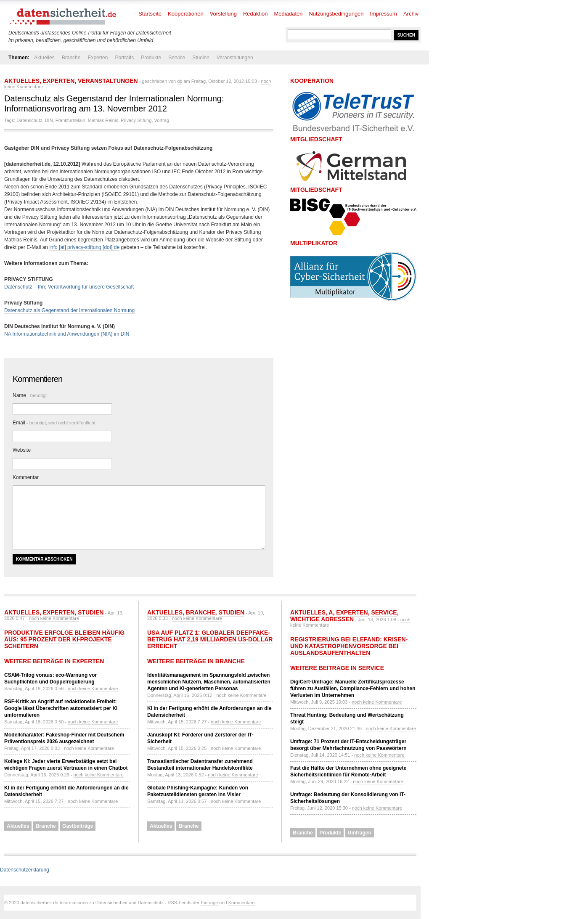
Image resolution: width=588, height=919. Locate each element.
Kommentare (242, 903)
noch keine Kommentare (54, 618)
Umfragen (360, 833)
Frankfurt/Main (70, 120)
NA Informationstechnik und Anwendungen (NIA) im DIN (67, 334)
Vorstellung (223, 14)
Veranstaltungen (235, 58)
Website (22, 450)
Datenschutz (29, 120)
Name (30, 395)
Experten (98, 58)
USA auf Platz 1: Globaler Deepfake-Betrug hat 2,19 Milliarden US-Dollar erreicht (210, 639)
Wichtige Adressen (322, 619)
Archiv (411, 14)
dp (180, 81)
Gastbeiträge (78, 826)
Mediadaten (289, 14)
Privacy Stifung (136, 120)
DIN (49, 120)
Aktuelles (44, 58)
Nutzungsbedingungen (336, 14)
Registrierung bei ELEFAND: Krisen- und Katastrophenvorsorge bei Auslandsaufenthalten (349, 646)
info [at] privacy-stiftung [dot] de (84, 247)
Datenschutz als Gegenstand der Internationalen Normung (69, 310)
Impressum (384, 14)
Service (177, 58)
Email (55, 423)
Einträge (209, 903)
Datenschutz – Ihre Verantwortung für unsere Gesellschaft (69, 287)
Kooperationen (186, 14)
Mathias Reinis (103, 120)
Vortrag (162, 120)
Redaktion (256, 14)
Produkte (151, 58)
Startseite (150, 14)
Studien (201, 58)
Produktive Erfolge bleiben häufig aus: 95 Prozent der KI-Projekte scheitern (64, 639)
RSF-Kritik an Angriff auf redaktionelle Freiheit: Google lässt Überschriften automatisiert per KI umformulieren (61, 708)
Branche (71, 58)
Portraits (124, 58)
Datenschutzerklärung (25, 870)
